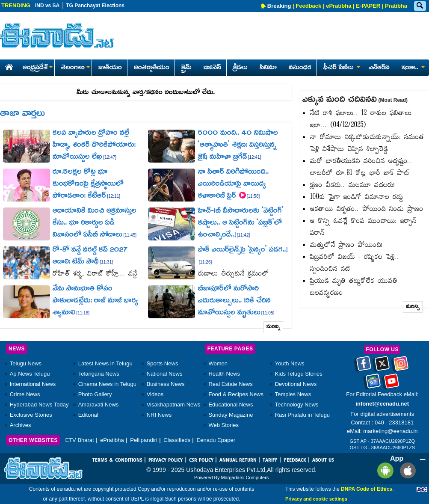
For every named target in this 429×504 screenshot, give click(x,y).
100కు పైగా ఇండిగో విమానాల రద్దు (357, 197)
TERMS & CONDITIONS (117, 460)
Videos (155, 394)
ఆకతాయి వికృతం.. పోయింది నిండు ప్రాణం (367, 209)
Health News (224, 374)
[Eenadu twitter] (382, 366)
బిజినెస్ (212, 68)
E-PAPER (368, 6)
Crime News (25, 394)
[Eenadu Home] (7, 66)
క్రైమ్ (186, 68)
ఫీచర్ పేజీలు (341, 68)
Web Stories (223, 425)
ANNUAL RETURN (238, 460)
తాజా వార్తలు (22, 114)
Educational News (231, 405)
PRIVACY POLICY (166, 460)
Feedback (308, 6)
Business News (166, 384)
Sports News (163, 363)
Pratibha (396, 6)
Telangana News (99, 374)
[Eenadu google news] (373, 384)
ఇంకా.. (413, 68)
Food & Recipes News (236, 394)
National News (165, 374)
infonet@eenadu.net (382, 404)
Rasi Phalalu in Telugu (302, 415)
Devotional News (296, 384)
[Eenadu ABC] (422, 489)
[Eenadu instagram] (401, 366)
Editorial (88, 415)
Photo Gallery (95, 394)
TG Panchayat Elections (95, 6)
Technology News (297, 405)
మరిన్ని (274, 327)
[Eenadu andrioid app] (384, 470)
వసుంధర (300, 68)
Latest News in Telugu (105, 363)
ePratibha (339, 6)
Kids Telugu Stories (299, 374)
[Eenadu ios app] (406, 470)
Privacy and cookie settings (316, 499)
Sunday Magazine (231, 415)
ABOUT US (323, 460)
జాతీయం (110, 68)
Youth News (290, 363)
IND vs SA (47, 6)
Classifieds (177, 440)
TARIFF (270, 460)
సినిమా (268, 68)
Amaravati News (99, 405)
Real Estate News (230, 384)
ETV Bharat (79, 440)
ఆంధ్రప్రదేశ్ (38, 68)
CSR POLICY (201, 460)
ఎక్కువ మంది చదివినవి (355, 100)
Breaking (279, 6)
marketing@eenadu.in (390, 431)
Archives (21, 425)
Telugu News (26, 363)
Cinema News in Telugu (107, 384)
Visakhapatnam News (174, 405)
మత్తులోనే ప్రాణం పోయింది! (346, 245)
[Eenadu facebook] (364, 366)
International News (33, 384)
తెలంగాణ (75, 68)
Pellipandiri (144, 440)
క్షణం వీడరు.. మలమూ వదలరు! (353, 185)
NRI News (159, 415)
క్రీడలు (240, 68)
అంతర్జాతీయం (152, 68)
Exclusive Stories (31, 415)
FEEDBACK (295, 460)
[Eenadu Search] (420, 6)
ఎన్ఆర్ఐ (379, 68)
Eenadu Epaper (216, 440)
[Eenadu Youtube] (392, 384)
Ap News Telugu (30, 374)
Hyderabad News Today (39, 405)
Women (218, 363)
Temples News (293, 394)
